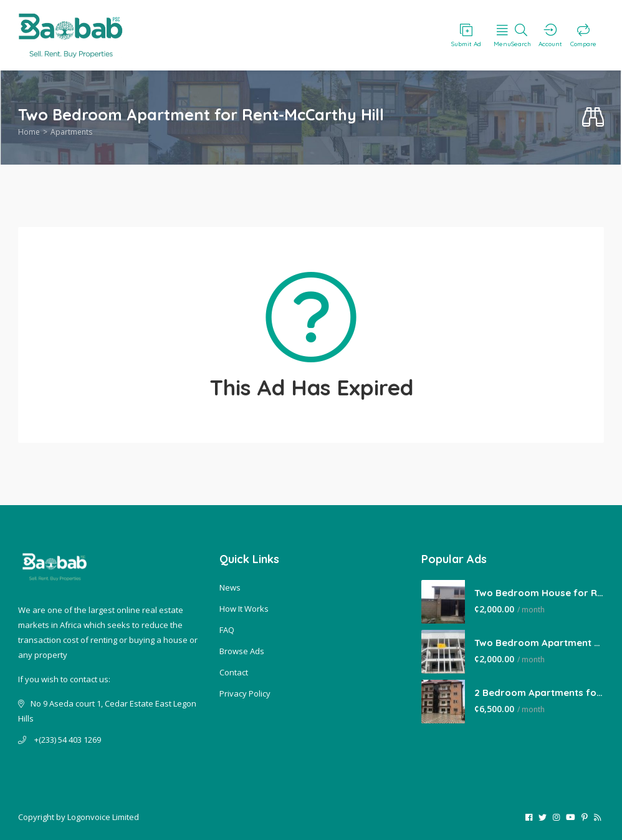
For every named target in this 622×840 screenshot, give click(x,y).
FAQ (227, 630)
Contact (234, 672)
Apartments (71, 132)
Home (29, 132)
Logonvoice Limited (103, 817)
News (230, 587)
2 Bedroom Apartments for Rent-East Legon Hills (539, 693)
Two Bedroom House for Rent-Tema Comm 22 (539, 593)
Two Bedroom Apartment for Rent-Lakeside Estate (539, 643)
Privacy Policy (245, 693)
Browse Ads (242, 651)
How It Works (244, 609)
